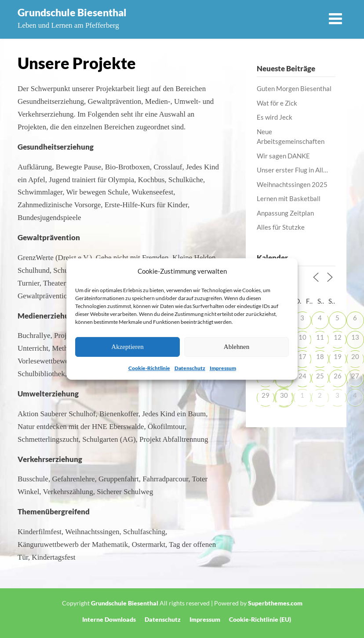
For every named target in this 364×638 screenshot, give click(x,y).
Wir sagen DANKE (283, 156)
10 (302, 337)
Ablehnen (237, 347)
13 (355, 337)
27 (355, 376)
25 (320, 376)
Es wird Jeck (275, 117)
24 (302, 376)
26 (338, 376)
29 (266, 395)
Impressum (223, 368)
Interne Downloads (109, 620)
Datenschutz (190, 368)
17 (302, 356)
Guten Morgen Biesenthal (294, 88)
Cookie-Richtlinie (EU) (260, 620)
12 (338, 337)
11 (320, 337)
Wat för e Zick (277, 103)
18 (320, 356)
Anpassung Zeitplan (285, 213)
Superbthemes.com (275, 603)
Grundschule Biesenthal (72, 12)
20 (355, 356)
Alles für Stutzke (281, 227)
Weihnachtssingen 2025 (292, 184)
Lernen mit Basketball (289, 198)
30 (284, 395)
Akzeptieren (127, 347)
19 (338, 356)
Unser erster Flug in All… (292, 170)
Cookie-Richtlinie (149, 368)
